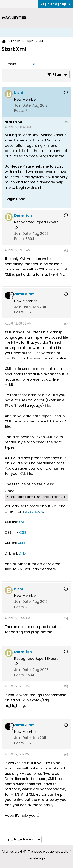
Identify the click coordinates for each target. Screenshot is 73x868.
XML (22, 522)
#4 (66, 619)
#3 (66, 324)
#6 (66, 755)
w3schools (34, 511)
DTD (22, 553)
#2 (66, 250)
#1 (66, 122)
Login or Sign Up (56, 4)
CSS (23, 532)
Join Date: (23, 105)
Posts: (19, 111)
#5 (66, 687)
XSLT (22, 543)
